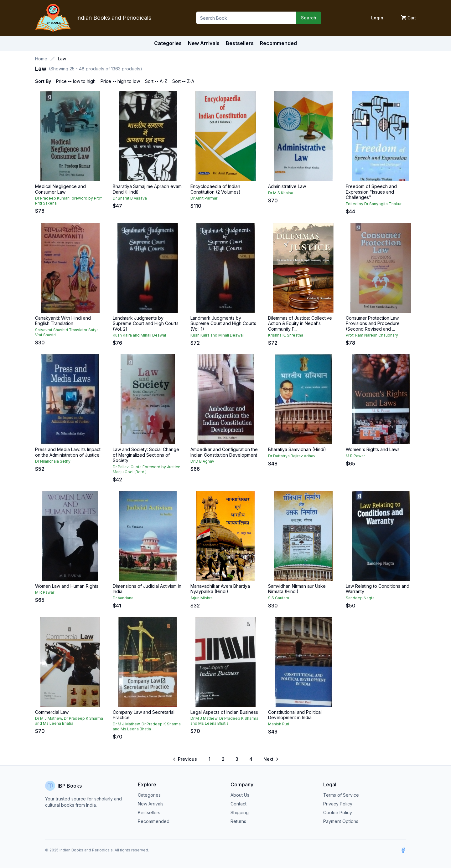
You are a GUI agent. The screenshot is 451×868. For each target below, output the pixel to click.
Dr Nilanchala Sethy (53, 461)
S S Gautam (279, 598)
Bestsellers (149, 812)
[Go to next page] (271, 759)
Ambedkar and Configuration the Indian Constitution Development (224, 452)
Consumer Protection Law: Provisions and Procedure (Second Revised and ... (373, 323)
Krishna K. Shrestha (286, 335)
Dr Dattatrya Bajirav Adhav (292, 456)
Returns (238, 821)
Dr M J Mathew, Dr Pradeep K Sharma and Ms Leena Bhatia (69, 721)
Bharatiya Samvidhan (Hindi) (297, 449)
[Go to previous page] (185, 759)
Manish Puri (279, 724)
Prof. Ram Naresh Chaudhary (372, 335)
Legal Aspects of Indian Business (224, 712)
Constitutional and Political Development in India (295, 715)
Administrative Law (287, 186)
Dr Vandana (123, 598)
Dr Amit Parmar (204, 198)
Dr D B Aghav (202, 461)
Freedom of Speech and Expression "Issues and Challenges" (371, 192)
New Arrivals (151, 804)
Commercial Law (52, 712)
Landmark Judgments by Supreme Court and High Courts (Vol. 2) (146, 323)
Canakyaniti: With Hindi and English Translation (63, 321)
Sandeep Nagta (360, 598)
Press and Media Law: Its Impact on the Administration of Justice (68, 452)
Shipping (240, 812)
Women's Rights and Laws (373, 449)
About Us (240, 795)
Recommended (154, 821)
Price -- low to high (76, 81)
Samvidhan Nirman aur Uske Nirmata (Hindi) (297, 589)
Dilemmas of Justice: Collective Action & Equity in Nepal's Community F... (300, 323)
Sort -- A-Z (156, 81)
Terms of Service (341, 795)
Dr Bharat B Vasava (130, 198)
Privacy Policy (338, 804)
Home (41, 59)
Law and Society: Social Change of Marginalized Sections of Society (146, 455)
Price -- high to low (120, 81)
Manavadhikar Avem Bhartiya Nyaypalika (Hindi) (220, 589)
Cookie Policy (338, 812)
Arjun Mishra (202, 598)
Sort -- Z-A (183, 81)
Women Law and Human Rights (67, 586)
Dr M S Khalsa (281, 193)
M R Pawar (355, 456)
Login (377, 18)
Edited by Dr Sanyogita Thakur (374, 204)
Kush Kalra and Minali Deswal (139, 335)
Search (309, 18)
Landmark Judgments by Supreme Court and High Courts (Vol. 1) (223, 323)
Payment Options (341, 821)
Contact (238, 804)
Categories (168, 43)
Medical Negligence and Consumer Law (60, 189)
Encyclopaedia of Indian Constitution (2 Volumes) (215, 189)
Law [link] (62, 59)
